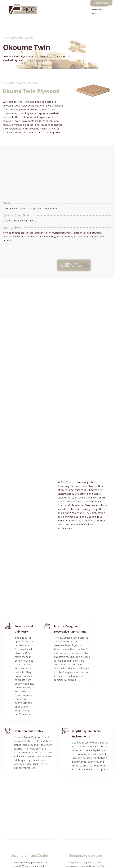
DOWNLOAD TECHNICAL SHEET (72, 265)
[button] (73, 9)
